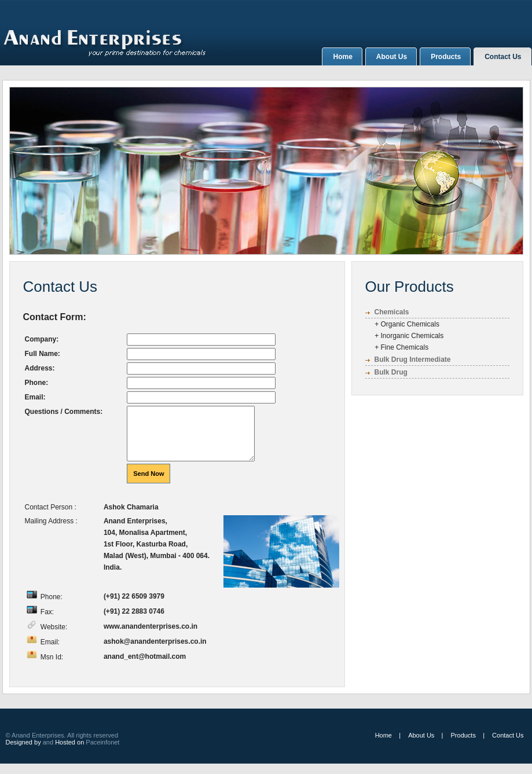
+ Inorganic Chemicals (405, 336)
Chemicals (392, 312)
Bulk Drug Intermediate (413, 360)
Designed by (23, 753)
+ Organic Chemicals (402, 324)
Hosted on (70, 753)
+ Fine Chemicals (397, 347)
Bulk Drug (391, 372)
